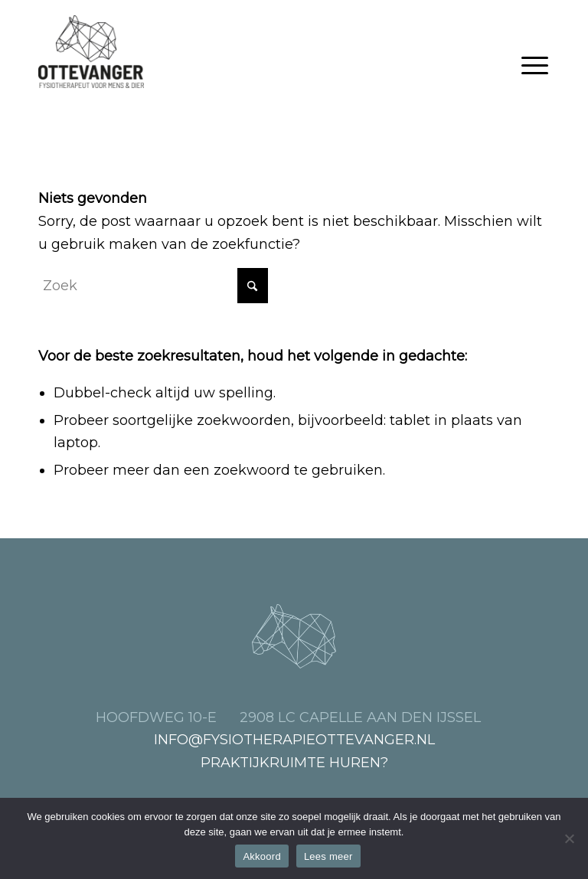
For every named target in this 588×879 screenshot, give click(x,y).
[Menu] (535, 65)
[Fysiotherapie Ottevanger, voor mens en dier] (91, 52)
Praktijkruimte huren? (294, 763)
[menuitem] (535, 65)
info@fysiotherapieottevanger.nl (294, 740)
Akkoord (261, 856)
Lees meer (328, 856)
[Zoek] (153, 286)
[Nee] (569, 838)
